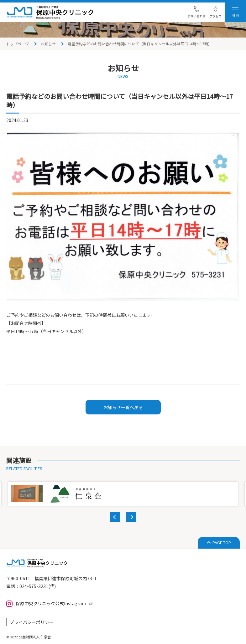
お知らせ (48, 44)
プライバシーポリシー (32, 622)
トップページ (18, 44)
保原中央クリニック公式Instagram (51, 603)
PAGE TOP (222, 543)
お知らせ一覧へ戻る (123, 407)
